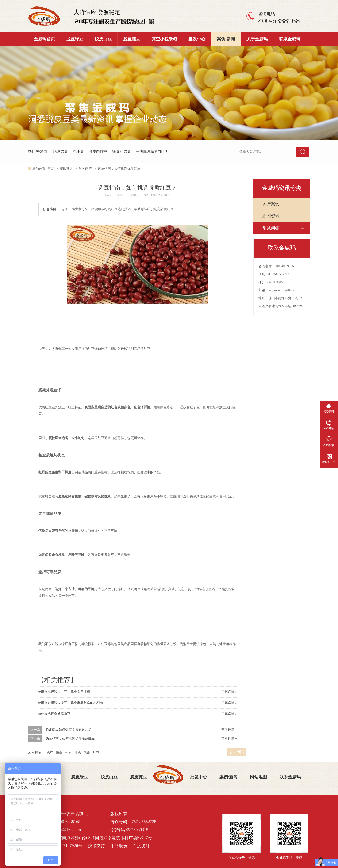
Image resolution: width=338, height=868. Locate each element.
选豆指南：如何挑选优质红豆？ (121, 169)
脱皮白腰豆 (98, 151)
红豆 (96, 753)
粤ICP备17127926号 (64, 846)
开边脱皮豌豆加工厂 (153, 151)
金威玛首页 (44, 39)
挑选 (77, 753)
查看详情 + (229, 730)
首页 (51, 169)
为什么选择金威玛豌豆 (54, 714)
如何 (68, 753)
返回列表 (237, 752)
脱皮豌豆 (132, 39)
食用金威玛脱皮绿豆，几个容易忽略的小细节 (70, 703)
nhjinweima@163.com (284, 290)
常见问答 (86, 169)
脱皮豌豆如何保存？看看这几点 (69, 730)
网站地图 (258, 777)
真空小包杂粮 (164, 39)
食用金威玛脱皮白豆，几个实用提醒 (64, 692)
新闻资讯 (271, 216)
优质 (87, 753)
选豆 (50, 753)
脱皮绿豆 (75, 39)
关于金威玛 (257, 39)
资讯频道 (67, 169)
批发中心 (197, 39)
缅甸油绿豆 (122, 151)
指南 (59, 753)
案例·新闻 (226, 39)
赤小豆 (78, 151)
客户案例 (271, 204)
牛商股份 (119, 846)
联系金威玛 (290, 39)
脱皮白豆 (103, 39)
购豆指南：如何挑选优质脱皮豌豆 (70, 739)
